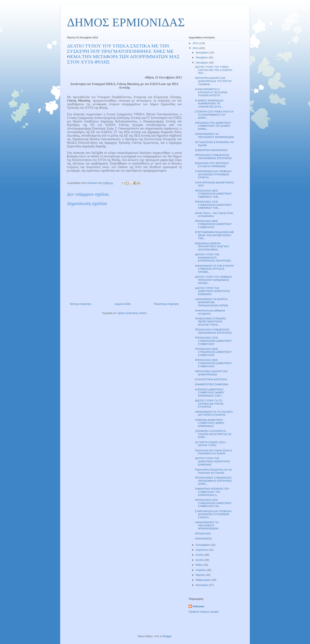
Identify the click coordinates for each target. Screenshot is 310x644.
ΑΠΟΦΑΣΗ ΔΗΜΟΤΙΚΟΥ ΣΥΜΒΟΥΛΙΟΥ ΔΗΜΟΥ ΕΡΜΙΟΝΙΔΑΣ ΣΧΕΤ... (210, 393)
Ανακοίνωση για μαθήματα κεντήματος (210, 312)
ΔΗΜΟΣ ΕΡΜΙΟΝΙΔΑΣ (126, 22)
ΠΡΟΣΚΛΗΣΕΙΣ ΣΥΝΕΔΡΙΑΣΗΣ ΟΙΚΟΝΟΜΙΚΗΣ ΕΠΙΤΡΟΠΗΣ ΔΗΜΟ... (213, 481)
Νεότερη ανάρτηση (81, 304)
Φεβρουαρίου (204, 580)
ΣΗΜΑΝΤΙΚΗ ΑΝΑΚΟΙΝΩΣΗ (211, 150)
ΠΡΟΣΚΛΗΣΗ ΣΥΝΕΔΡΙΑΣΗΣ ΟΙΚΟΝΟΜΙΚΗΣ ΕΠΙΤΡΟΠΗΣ (213, 157)
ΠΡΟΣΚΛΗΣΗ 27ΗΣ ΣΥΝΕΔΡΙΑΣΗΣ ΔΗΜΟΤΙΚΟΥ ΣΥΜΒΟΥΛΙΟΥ (213, 341)
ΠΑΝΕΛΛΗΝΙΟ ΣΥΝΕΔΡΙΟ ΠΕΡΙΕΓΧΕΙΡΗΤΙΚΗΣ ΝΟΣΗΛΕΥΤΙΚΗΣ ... (210, 322)
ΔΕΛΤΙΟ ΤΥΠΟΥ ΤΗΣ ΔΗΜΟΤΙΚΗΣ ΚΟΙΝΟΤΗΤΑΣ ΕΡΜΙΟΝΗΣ (213, 291)
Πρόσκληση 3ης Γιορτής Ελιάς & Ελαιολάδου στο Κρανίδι (213, 452)
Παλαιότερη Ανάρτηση (166, 304)
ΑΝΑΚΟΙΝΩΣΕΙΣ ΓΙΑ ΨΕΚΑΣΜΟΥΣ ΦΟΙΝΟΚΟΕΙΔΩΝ (207, 525)
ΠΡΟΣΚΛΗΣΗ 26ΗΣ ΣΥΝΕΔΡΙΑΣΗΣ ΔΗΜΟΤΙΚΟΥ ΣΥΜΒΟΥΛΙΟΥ (213, 352)
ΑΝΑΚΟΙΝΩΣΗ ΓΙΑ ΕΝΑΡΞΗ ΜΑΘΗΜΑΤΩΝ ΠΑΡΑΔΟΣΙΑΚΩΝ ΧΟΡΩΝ (211, 302)
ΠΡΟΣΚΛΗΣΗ (203, 534)
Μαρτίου (201, 575)
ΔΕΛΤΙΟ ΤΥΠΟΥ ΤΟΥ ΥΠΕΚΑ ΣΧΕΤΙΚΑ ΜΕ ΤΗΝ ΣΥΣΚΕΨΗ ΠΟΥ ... (214, 70)
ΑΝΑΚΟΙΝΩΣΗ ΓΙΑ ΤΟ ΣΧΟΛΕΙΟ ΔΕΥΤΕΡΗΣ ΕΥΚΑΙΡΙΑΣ (214, 413)
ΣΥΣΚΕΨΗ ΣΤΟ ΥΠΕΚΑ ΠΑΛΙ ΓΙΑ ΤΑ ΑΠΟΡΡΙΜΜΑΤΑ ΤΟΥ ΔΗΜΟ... (214, 115)
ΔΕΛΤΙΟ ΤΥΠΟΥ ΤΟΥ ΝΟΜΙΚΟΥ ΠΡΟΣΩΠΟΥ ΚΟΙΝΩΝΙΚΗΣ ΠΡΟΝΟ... (213, 280)
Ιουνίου (200, 560)
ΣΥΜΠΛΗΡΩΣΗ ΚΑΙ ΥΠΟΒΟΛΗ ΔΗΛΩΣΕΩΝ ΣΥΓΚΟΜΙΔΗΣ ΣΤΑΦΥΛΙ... (213, 174)
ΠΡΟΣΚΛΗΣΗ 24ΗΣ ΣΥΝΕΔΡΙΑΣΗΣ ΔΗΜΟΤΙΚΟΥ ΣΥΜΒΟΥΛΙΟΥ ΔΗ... (213, 503)
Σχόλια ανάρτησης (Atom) (132, 313)
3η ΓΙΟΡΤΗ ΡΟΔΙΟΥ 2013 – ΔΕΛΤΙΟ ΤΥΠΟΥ (211, 444)
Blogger (167, 636)
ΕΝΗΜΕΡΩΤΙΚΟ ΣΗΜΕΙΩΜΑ (212, 384)
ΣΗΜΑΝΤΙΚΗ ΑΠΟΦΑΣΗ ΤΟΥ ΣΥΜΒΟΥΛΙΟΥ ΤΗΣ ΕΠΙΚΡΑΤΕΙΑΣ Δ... (212, 492)
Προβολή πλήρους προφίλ (204, 612)
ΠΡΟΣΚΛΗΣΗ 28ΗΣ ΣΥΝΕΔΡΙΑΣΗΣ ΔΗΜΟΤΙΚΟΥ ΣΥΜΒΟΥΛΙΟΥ (213, 224)
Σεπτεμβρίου (203, 545)
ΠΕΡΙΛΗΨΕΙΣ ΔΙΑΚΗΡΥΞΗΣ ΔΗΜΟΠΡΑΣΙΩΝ (211, 373)
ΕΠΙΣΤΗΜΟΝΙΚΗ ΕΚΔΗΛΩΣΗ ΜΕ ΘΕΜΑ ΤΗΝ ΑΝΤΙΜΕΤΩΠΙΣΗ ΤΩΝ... (214, 235)
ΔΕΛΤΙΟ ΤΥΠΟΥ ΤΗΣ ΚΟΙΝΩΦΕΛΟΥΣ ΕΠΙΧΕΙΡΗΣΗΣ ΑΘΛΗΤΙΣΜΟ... (214, 258)
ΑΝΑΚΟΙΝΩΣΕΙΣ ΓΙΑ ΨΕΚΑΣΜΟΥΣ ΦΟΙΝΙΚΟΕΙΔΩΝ (214, 136)
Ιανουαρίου (202, 585)
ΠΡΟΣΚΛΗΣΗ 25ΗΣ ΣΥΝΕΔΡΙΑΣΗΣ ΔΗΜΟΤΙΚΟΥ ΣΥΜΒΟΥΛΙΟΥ (213, 363)
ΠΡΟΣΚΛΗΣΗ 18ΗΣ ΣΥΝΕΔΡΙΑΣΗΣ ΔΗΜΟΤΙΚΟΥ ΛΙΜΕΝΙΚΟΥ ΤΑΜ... (213, 194)
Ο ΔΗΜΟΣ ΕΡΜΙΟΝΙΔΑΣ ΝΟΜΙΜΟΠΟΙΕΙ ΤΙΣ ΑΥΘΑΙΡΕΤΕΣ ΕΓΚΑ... (209, 104)
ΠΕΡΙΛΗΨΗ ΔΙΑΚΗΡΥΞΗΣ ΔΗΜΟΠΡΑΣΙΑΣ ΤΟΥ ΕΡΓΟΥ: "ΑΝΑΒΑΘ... (213, 81)
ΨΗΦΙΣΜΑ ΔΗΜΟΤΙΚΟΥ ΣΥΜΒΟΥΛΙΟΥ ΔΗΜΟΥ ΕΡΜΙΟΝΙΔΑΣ (210, 423)
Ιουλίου (200, 555)
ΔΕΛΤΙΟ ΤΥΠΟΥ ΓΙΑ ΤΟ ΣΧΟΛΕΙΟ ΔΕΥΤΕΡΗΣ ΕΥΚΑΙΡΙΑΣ (209, 404)
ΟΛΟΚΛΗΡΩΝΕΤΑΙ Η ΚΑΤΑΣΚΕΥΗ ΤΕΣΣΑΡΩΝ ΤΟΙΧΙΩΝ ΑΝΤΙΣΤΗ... (211, 92)
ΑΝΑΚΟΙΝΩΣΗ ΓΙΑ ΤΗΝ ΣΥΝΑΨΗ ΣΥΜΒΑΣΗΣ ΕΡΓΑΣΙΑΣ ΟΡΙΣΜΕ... (214, 269)
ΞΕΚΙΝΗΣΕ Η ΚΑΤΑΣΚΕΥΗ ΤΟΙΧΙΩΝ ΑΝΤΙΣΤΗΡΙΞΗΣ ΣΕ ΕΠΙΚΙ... (213, 434)
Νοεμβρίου (202, 57)
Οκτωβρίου (202, 63)
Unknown (198, 606)
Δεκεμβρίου (203, 52)
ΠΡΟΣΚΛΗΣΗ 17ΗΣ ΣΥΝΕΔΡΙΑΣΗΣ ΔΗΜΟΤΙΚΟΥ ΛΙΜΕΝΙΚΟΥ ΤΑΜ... (213, 205)
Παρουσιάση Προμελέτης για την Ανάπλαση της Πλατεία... (213, 471)
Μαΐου (200, 565)
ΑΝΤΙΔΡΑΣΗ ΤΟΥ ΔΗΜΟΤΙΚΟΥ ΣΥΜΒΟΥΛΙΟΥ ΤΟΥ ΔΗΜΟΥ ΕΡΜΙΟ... (213, 126)
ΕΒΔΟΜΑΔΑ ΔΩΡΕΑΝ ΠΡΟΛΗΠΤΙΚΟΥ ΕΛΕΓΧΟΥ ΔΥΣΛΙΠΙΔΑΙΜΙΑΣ (212, 246)
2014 (196, 43)
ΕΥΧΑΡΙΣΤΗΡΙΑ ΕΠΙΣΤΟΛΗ (211, 379)
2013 (196, 48)
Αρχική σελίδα (122, 304)
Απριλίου (201, 570)
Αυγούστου (202, 550)
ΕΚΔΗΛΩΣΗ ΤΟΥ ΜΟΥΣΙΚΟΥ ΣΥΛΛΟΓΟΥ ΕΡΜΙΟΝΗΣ (212, 165)
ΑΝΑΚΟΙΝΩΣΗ (203, 539)
